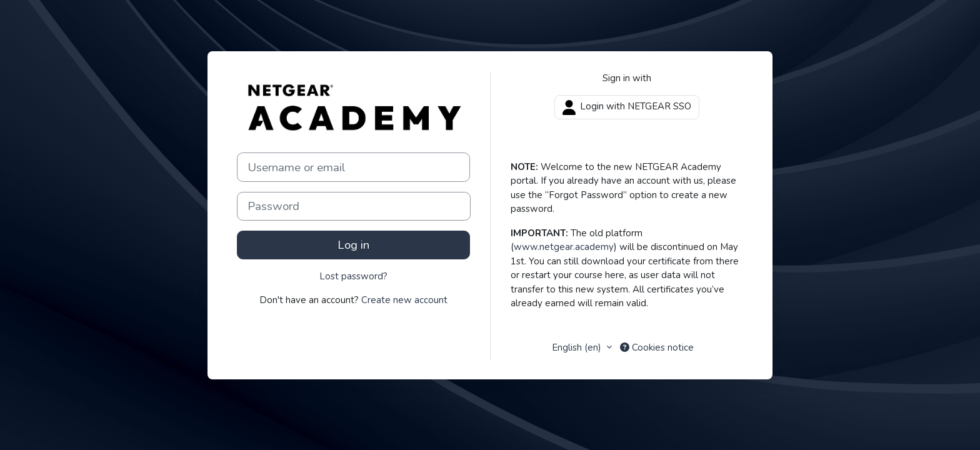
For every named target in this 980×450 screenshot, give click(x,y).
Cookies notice (657, 347)
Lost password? (353, 276)
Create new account (404, 300)
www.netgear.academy (564, 247)
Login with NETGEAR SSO (627, 107)
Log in (353, 245)
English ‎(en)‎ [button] (578, 347)
